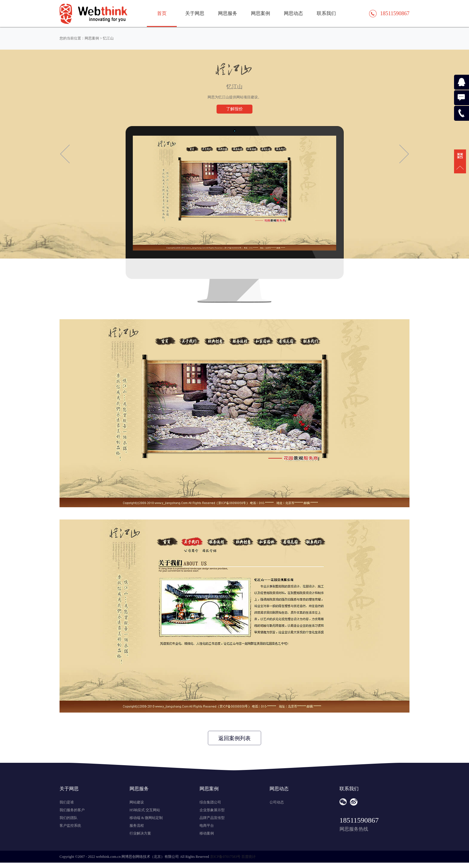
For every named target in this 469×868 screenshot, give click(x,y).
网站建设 (137, 802)
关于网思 (195, 13)
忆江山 (108, 38)
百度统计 (249, 857)
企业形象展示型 (212, 810)
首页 (162, 13)
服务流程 (137, 826)
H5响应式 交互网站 (145, 810)
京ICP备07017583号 (225, 857)
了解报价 (234, 109)
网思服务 (228, 13)
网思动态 (293, 13)
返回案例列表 (234, 738)
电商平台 (207, 826)
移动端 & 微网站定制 (146, 818)
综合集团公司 (210, 802)
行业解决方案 (140, 833)
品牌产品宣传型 (212, 818)
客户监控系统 (70, 826)
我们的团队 (68, 818)
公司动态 (277, 802)
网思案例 (261, 13)
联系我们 (326, 13)
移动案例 (207, 833)
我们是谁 (67, 802)
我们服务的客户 (72, 810)
